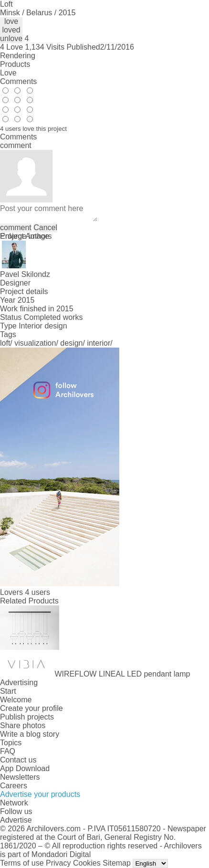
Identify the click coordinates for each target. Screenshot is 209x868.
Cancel (45, 228)
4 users (37, 592)
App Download (25, 768)
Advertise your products (40, 794)
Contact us (18, 760)
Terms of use (22, 863)
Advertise (16, 820)
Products (15, 64)
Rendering (18, 56)
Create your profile (31, 708)
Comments (18, 81)
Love (8, 73)
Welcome (16, 700)
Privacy (58, 863)
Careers (14, 786)
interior (99, 343)
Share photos (23, 725)
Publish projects (27, 717)
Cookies (87, 863)
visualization (35, 343)
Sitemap (117, 863)
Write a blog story (30, 734)
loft (5, 343)
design (71, 343)
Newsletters (20, 777)
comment (16, 228)
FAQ (8, 751)
